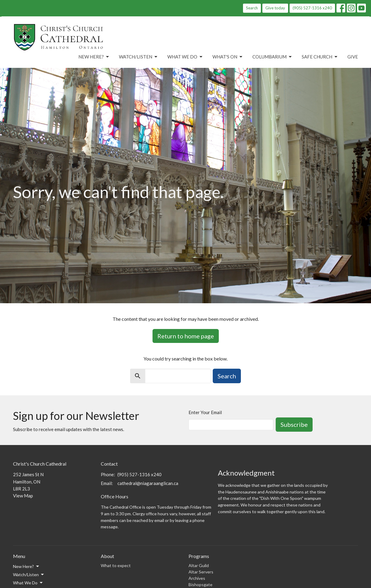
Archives (197, 578)
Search (252, 8)
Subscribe (294, 424)
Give (353, 57)
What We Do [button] (28, 583)
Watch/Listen (139, 57)
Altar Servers (201, 572)
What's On (228, 57)
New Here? (94, 57)
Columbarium (273, 57)
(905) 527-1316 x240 (312, 8)
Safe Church (320, 57)
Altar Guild (199, 565)
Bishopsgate (200, 585)
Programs (199, 556)
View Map (23, 496)
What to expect (116, 565)
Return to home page (186, 336)
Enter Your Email (205, 412)
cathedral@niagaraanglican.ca (148, 483)
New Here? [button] (26, 566)
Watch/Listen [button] (29, 575)
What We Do (185, 57)
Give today (275, 8)
